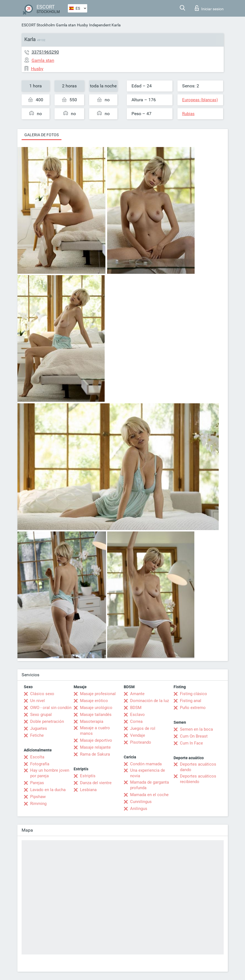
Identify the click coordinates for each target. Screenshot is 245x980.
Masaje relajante (95, 747)
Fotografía (40, 764)
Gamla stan (66, 25)
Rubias (188, 114)
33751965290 (45, 52)
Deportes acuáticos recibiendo (198, 779)
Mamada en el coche (149, 795)
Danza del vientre (96, 783)
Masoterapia (92, 721)
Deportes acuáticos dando (198, 767)
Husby (82, 25)
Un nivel (38, 701)
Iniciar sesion (209, 8)
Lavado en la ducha (48, 790)
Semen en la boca (196, 729)
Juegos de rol (143, 728)
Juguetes (39, 728)
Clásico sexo (42, 694)
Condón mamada (146, 764)
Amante (137, 694)
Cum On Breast (194, 736)
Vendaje (138, 735)
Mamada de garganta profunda (149, 785)
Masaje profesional (98, 694)
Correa (136, 721)
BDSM (136, 708)
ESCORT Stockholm (38, 25)
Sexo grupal (41, 715)
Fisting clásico (194, 694)
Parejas (37, 783)
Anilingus (139, 809)
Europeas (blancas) (200, 100)
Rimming (38, 804)
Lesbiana (88, 790)
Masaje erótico (94, 701)
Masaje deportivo (96, 740)
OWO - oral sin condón (51, 708)
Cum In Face (191, 743)
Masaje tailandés (96, 715)
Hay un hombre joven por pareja (50, 773)
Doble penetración (47, 721)
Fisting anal (191, 701)
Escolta (37, 757)
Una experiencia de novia (148, 773)
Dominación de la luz (149, 701)
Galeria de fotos (42, 135)
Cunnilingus (141, 802)
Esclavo (137, 715)
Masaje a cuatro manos (95, 731)
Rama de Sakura (95, 754)
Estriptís (88, 776)
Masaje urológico (96, 708)
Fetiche (37, 735)
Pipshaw (38, 797)
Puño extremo (193, 708)
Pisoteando (141, 742)
